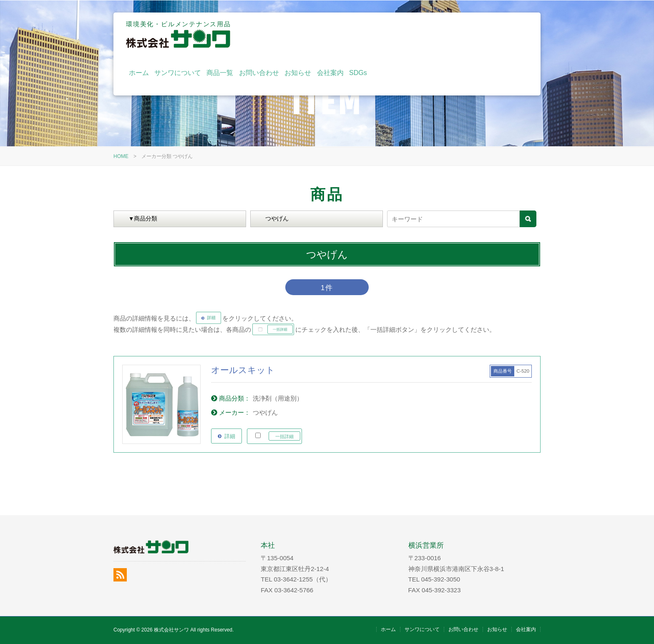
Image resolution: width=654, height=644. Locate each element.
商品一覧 (374, 34)
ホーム (293, 34)
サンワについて (332, 34)
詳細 (230, 436)
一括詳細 (284, 436)
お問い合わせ (413, 34)
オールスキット (243, 370)
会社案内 (484, 34)
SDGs (512, 34)
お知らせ (452, 34)
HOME (121, 156)
